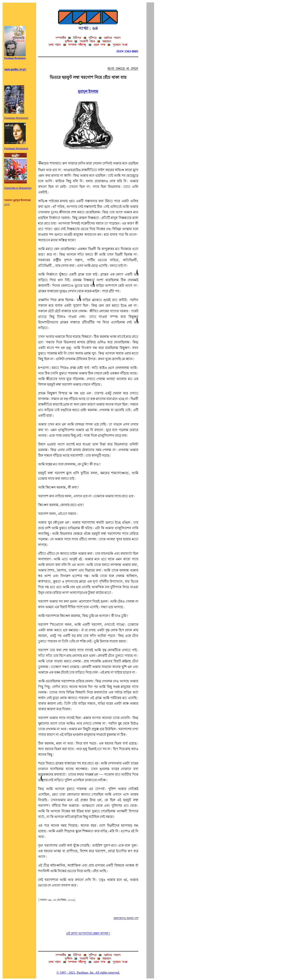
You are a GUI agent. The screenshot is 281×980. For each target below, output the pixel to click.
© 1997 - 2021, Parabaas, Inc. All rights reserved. (88, 973)
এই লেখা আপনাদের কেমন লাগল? (88, 934)
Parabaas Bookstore (15, 57)
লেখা (7, 204)
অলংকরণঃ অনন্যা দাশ (126, 918)
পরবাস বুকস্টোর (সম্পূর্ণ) (15, 70)
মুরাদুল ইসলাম (88, 92)
